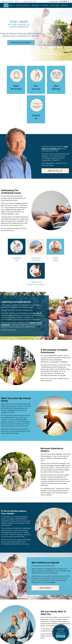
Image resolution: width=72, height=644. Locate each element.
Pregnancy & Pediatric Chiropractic (36, 274)
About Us (12, 5)
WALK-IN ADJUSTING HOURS (29, 1)
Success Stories (55, 5)
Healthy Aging (55, 250)
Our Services (45, 5)
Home (6, 5)
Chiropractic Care (17, 250)
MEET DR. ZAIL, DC (55, 171)
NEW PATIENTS (45, 588)
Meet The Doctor (16, 80)
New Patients (36, 5)
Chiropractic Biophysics (36, 250)
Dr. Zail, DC (38, 313)
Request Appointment (7, 1)
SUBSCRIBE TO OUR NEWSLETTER (61, 633)
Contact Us (64, 5)
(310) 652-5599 (54, 1)
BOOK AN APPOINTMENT (21, 43)
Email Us (18, 1)
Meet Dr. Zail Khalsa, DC (23, 5)
